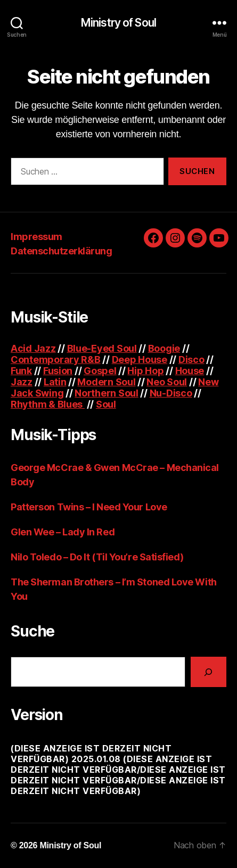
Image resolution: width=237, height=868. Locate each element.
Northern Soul (107, 393)
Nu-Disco (171, 393)
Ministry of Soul (119, 23)
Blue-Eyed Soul (102, 348)
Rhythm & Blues (48, 404)
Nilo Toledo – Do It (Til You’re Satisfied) (97, 557)
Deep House (140, 359)
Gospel (100, 371)
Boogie (164, 348)
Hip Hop (145, 371)
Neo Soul (167, 382)
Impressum (36, 237)
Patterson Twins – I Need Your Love (89, 507)
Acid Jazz (33, 348)
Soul (106, 404)
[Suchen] (209, 672)
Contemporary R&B (56, 359)
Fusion (58, 371)
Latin (55, 382)
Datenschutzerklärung (61, 251)
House (190, 371)
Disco (191, 359)
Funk (21, 371)
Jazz (22, 382)
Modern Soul (106, 382)
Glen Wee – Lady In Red (63, 532)
